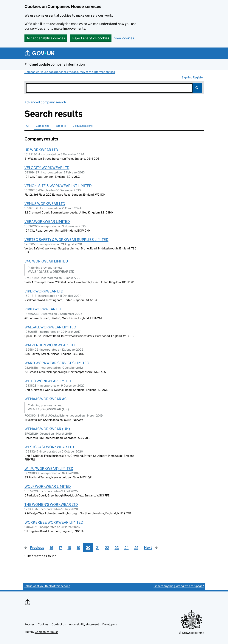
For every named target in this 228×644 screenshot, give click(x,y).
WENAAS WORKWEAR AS (45, 399)
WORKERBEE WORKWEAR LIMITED (54, 522)
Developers (110, 624)
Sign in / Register (193, 77)
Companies (43, 126)
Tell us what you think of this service (47, 586)
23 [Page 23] (117, 548)
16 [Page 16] (51, 548)
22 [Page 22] (107, 548)
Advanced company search (45, 102)
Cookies (43, 624)
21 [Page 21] (98, 548)
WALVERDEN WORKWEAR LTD (50, 345)
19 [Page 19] (79, 548)
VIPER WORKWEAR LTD (44, 291)
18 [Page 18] (69, 548)
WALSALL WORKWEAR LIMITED (50, 327)
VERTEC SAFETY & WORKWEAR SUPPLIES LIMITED (66, 240)
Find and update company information (55, 64)
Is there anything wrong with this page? (179, 586)
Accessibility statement (84, 624)
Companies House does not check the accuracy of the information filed (70, 72)
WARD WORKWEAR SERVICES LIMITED (57, 363)
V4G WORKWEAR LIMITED (46, 261)
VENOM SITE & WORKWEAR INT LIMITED (58, 186)
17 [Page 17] (60, 548)
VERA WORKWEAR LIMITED (47, 221)
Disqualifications (83, 126)
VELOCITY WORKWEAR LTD (47, 168)
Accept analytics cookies (46, 38)
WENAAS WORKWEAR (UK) (47, 429)
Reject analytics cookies (91, 38)
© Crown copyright (191, 633)
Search (197, 88)
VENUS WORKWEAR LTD (45, 204)
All (28, 126)
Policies (29, 624)
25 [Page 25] (136, 548)
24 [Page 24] (127, 548)
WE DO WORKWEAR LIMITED (48, 381)
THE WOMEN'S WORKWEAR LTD (51, 504)
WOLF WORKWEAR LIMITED (48, 486)
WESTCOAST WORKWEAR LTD (49, 447)
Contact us (59, 624)
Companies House (46, 632)
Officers (61, 126)
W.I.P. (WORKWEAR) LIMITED (49, 469)
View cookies (124, 38)
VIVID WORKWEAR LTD (43, 309)
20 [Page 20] (88, 548)
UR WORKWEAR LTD (41, 150)
